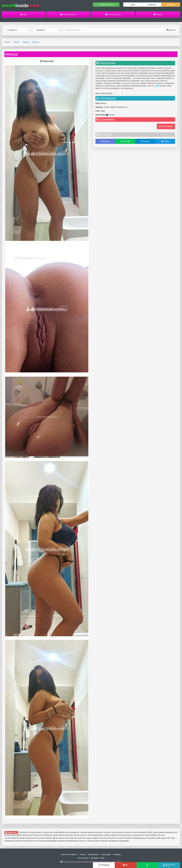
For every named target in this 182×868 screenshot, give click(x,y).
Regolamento (93, 854)
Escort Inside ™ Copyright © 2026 (91, 858)
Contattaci (117, 854)
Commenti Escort (68, 15)
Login (133, 5)
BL (126, 865)
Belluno (36, 42)
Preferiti (158, 15)
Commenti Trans (113, 15)
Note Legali (106, 854)
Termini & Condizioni (69, 854)
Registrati (152, 5)
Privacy (83, 854)
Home (24, 15)
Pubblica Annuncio (106, 5)
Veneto (26, 42)
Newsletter (171, 5)
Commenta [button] (166, 126)
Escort (16, 42)
